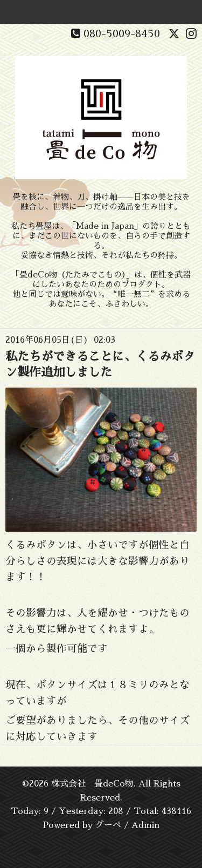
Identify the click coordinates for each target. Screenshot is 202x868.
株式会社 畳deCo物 (92, 784)
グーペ (108, 825)
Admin (145, 825)
